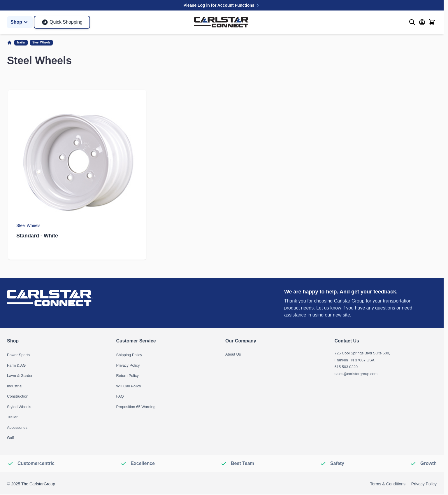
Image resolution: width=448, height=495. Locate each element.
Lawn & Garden (20, 376)
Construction (18, 396)
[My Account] (422, 22)
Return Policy (128, 376)
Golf (10, 438)
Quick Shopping (62, 22)
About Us (233, 354)
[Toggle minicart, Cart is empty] (432, 22)
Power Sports (18, 355)
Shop (20, 22)
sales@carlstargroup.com (356, 374)
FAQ (120, 396)
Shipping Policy (129, 355)
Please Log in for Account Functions (222, 5)
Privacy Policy (128, 365)
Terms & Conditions (388, 484)
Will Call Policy (129, 386)
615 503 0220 (346, 367)
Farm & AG (16, 365)
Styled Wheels (19, 407)
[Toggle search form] (412, 22)
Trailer (21, 42)
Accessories (17, 427)
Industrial (15, 386)
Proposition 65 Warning (136, 407)
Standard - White (37, 236)
